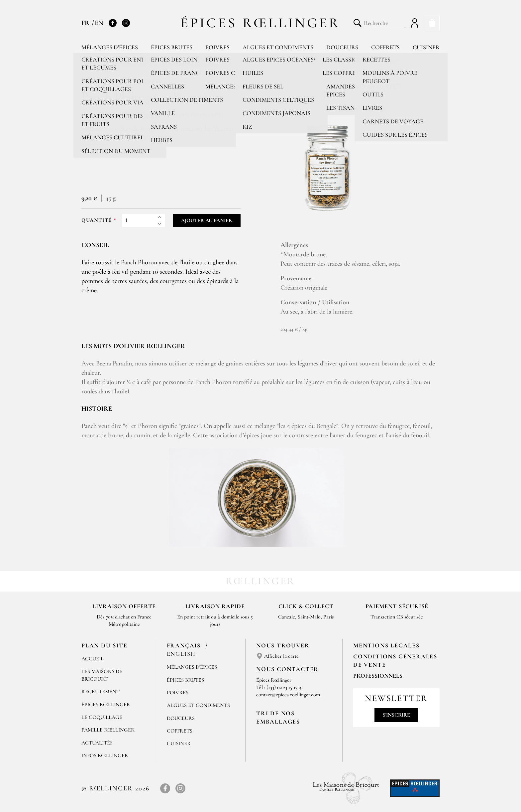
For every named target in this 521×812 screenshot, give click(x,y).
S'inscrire (396, 715)
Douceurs (342, 47)
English (181, 654)
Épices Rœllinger (261, 23)
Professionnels (378, 676)
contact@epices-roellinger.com (288, 695)
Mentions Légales (386, 645)
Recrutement (101, 692)
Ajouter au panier (207, 220)
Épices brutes (172, 47)
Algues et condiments (278, 47)
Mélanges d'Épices (192, 667)
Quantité (97, 220)
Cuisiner (426, 47)
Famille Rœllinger (108, 730)
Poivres (217, 47)
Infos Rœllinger (105, 755)
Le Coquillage (102, 717)
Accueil (93, 659)
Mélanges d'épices (110, 47)
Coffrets (385, 47)
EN (99, 23)
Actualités (97, 743)
